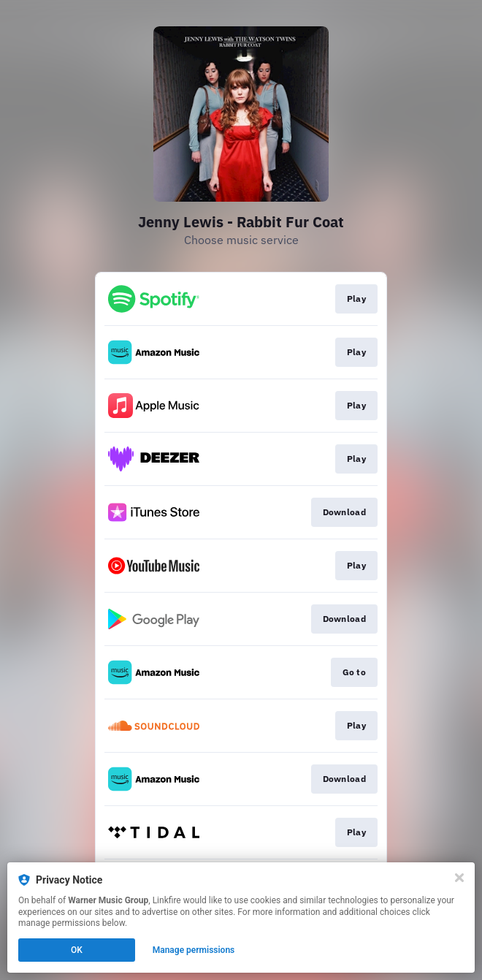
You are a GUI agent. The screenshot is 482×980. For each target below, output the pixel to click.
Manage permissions (194, 950)
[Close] (459, 878)
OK (77, 950)
